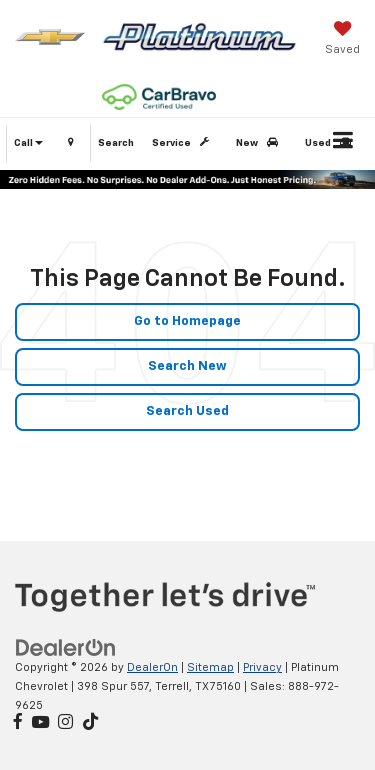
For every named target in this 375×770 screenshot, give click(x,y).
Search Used (187, 411)
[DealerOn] (66, 648)
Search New (187, 366)
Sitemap (210, 667)
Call (28, 143)
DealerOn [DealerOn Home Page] (152, 667)
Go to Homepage (187, 321)
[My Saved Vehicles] (342, 40)
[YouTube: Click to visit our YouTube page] (40, 723)
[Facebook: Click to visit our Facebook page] (18, 723)
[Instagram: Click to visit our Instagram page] (65, 723)
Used (331, 142)
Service (184, 142)
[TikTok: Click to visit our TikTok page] (90, 723)
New (260, 142)
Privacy (262, 667)
